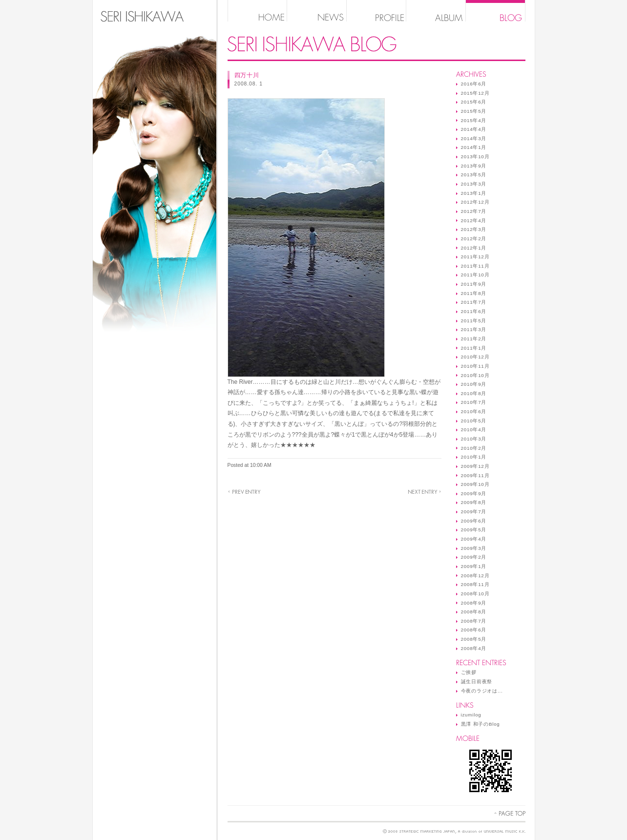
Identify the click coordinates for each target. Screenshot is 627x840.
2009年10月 (475, 484)
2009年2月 (474, 557)
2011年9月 (474, 284)
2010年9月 (474, 384)
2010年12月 (475, 357)
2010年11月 (475, 366)
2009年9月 (474, 493)
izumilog (471, 715)
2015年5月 (474, 111)
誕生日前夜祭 (477, 682)
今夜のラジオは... (482, 691)
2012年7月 (474, 211)
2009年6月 (474, 521)
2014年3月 (474, 138)
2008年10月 (475, 594)
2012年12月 (475, 202)
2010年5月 (474, 421)
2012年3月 (474, 229)
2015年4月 (474, 120)
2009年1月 (474, 566)
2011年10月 (475, 275)
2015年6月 (474, 102)
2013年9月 (474, 166)
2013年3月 (474, 184)
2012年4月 (474, 220)
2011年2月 (474, 339)
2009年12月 (475, 466)
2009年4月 (474, 539)
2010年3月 (474, 439)
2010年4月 (474, 430)
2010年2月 (474, 448)
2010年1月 (474, 457)
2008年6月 (474, 630)
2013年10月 (475, 157)
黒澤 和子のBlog (481, 724)
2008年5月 (474, 639)
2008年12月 (475, 576)
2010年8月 (474, 393)
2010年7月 (474, 402)
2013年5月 (474, 175)
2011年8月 (474, 293)
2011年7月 (474, 302)
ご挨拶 (469, 672)
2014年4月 (474, 129)
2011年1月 (474, 348)
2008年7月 (474, 621)
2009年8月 (474, 502)
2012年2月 (474, 239)
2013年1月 (474, 193)
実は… (425, 492)
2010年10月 (475, 375)
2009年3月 (474, 548)
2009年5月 (474, 530)
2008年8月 (474, 612)
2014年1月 (474, 147)
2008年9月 (474, 603)
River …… (244, 492)
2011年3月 (474, 329)
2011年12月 (475, 257)
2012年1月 (474, 248)
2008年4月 (474, 648)
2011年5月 (474, 321)
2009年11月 (475, 475)
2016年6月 (474, 84)
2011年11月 (475, 266)
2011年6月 (474, 311)
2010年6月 (474, 411)
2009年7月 (474, 512)
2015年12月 (475, 93)
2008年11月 (475, 584)
